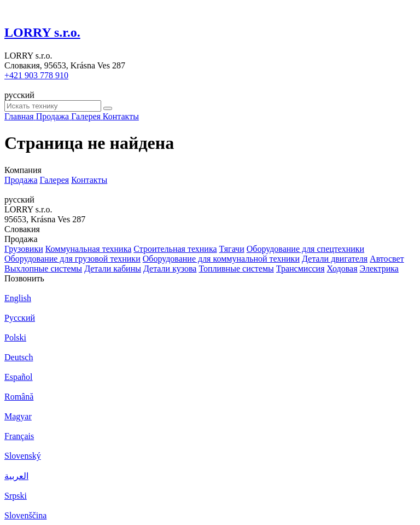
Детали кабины (113, 269)
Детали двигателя (335, 259)
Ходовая (342, 269)
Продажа (21, 180)
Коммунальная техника (89, 249)
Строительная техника (175, 249)
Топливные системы (236, 269)
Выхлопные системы (43, 269)
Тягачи (232, 249)
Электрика (379, 269)
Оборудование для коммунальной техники (221, 259)
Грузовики (24, 249)
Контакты (89, 180)
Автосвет (387, 259)
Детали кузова (170, 269)
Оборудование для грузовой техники (72, 259)
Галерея (55, 180)
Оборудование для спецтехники (305, 249)
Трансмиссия (301, 269)
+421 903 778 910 (36, 75)
